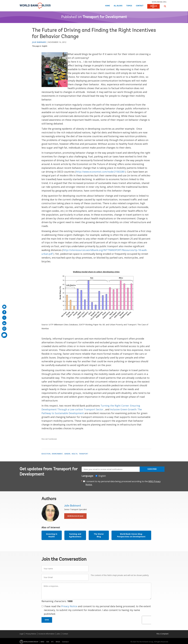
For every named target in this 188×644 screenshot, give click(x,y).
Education (46, 454)
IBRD (42, 642)
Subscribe (152, 469)
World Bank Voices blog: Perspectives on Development (131, 535)
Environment (57, 454)
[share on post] (4, 318)
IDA (48, 642)
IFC (52, 642)
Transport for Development (105, 17)
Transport (83, 454)
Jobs (58, 634)
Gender (67, 454)
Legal (22, 634)
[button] (165, 6)
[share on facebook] (4, 312)
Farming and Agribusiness (75, 535)
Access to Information (46, 634)
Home (107, 6)
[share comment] (4, 335)
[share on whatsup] (4, 329)
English (45, 46)
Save (47, 620)
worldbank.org (159, 2)
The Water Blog (99, 535)
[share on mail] (4, 307)
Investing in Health (52, 535)
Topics (129, 6)
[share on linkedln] (4, 323)
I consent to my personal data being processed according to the (123, 483)
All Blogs (118, 6)
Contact (140, 6)
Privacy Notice (69, 606)
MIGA (58, 642)
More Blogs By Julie (75, 516)
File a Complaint (162, 634)
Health (75, 454)
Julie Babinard (39, 42)
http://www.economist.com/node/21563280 (100, 172)
